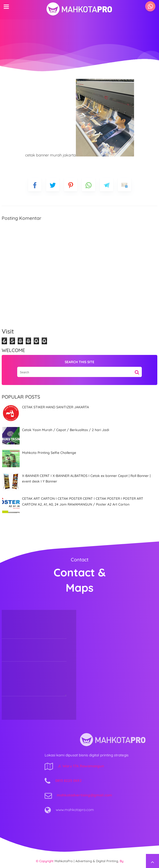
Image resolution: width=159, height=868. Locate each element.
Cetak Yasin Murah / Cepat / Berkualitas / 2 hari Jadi (66, 430)
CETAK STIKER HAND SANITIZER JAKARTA (56, 407)
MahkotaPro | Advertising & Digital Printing (86, 861)
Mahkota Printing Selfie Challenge (49, 453)
